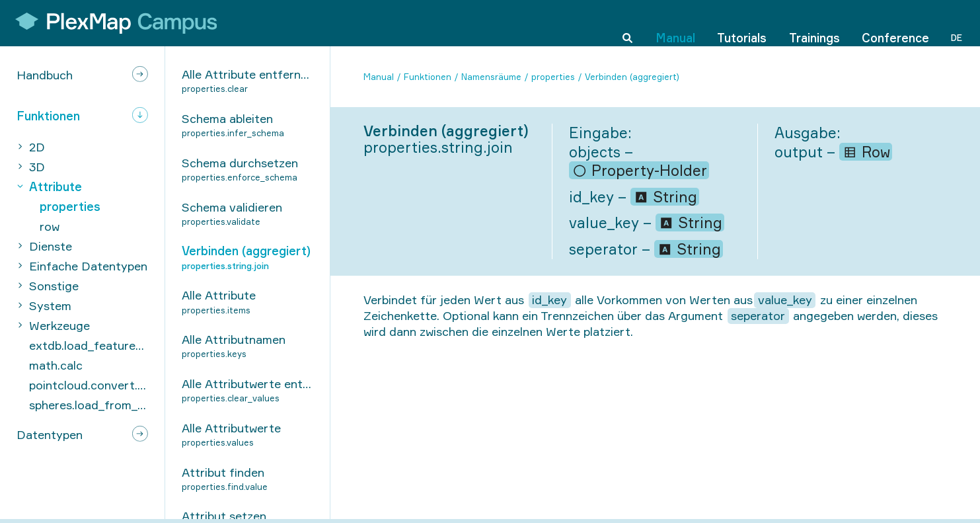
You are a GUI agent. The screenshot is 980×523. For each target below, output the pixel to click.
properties (553, 77)
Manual (675, 22)
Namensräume (491, 77)
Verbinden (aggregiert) (632, 77)
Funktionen (428, 77)
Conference (895, 22)
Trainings (814, 22)
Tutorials (742, 22)
